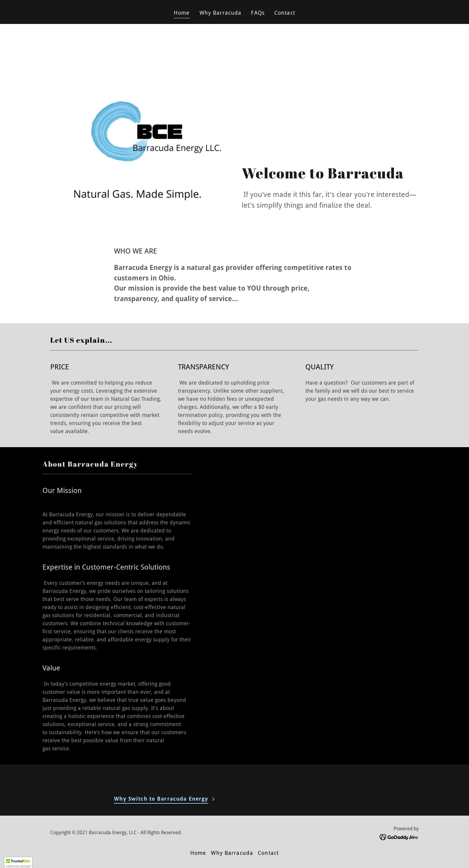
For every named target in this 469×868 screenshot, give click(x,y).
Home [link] (182, 13)
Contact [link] (285, 13)
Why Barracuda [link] (221, 13)
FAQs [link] (258, 13)
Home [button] (198, 853)
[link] (399, 837)
